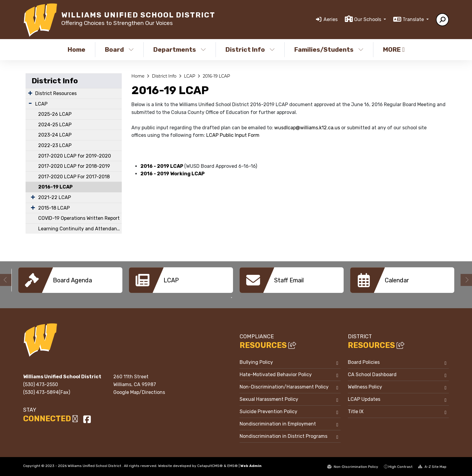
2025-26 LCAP (55, 114)
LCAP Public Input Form (233, 135)
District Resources (56, 93)
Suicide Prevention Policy (268, 411)
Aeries (331, 19)
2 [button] (241, 297)
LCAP (41, 104)
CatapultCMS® (210, 465)
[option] (70, 280)
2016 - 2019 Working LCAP (173, 174)
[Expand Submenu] (30, 93)
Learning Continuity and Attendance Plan (80, 229)
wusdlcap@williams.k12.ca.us (307, 128)
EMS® (233, 465)
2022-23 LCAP (55, 145)
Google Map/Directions (139, 392)
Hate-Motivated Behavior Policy (276, 374)
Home (77, 49)
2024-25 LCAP (55, 125)
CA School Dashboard (372, 374)
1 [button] (231, 297)
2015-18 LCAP (54, 208)
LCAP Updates (364, 399)
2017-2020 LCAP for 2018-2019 (74, 166)
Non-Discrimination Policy (353, 466)
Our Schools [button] (368, 19)
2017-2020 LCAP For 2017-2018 (74, 177)
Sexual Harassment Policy (269, 399)
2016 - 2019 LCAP (162, 166)
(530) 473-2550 (41, 384)
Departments (180, 49)
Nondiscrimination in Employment (278, 424)
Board (119, 49)
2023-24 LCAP (55, 135)
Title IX (356, 411)
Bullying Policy (256, 362)
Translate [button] (414, 19)
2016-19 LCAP (55, 187)
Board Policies (364, 362)
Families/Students (329, 49)
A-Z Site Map (432, 466)
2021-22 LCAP (55, 197)
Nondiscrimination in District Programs (284, 436)
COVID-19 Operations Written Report (79, 218)
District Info (250, 49)
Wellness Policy (365, 387)
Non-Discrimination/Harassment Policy (284, 387)
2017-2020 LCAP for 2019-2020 (75, 156)
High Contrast (400, 466)
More (394, 49)
